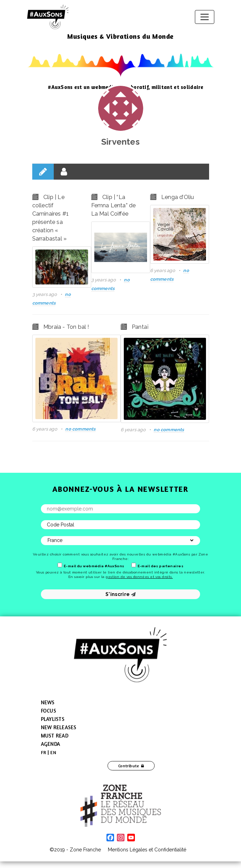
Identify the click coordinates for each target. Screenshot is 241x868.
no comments (80, 429)
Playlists (53, 719)
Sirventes (120, 142)
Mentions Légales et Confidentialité (147, 850)
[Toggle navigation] (205, 17)
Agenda (51, 744)
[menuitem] (44, 752)
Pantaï (140, 327)
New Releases (59, 727)
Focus (49, 711)
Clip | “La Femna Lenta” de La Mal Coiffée (114, 205)
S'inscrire (120, 594)
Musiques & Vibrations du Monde (120, 36)
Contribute (129, 766)
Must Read (55, 736)
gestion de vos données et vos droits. (139, 577)
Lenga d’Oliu (178, 197)
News (48, 702)
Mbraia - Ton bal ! (66, 327)
